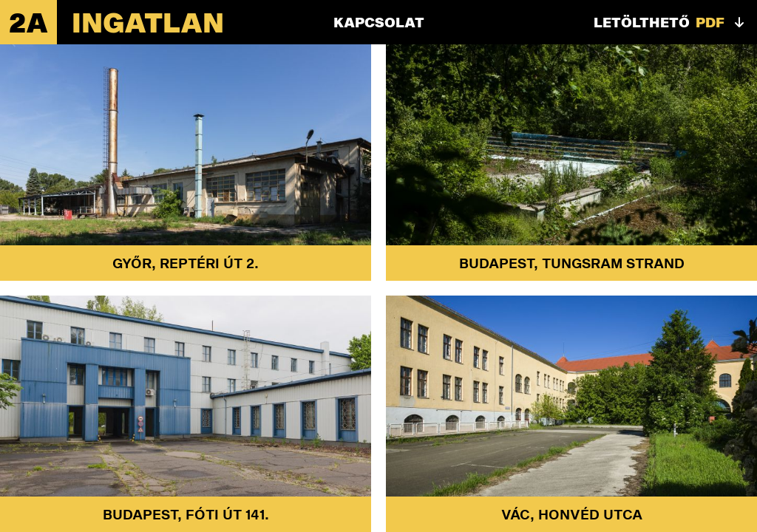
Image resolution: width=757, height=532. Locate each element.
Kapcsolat (379, 22)
